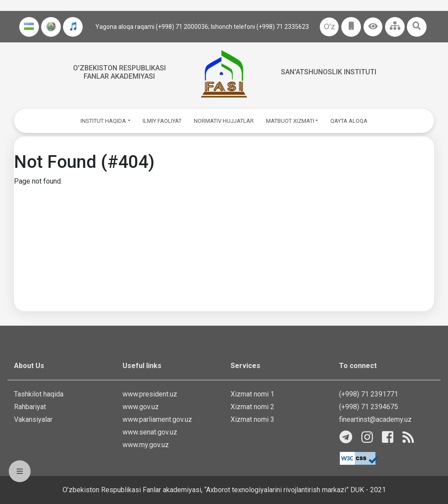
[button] (373, 27)
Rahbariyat (30, 407)
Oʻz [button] (329, 26)
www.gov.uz (141, 407)
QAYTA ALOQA (349, 121)
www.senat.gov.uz (150, 432)
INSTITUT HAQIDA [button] (103, 121)
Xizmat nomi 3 (252, 419)
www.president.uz (150, 394)
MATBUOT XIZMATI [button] (290, 121)
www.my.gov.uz (146, 445)
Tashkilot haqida (39, 394)
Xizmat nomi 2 (252, 407)
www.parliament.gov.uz (157, 419)
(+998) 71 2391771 (369, 394)
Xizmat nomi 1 (252, 394)
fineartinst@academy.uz (375, 419)
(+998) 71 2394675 (369, 407)
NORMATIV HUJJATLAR (224, 121)
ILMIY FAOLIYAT (162, 121)
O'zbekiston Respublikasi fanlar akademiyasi (119, 72)
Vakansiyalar (33, 419)
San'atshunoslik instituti (329, 72)
